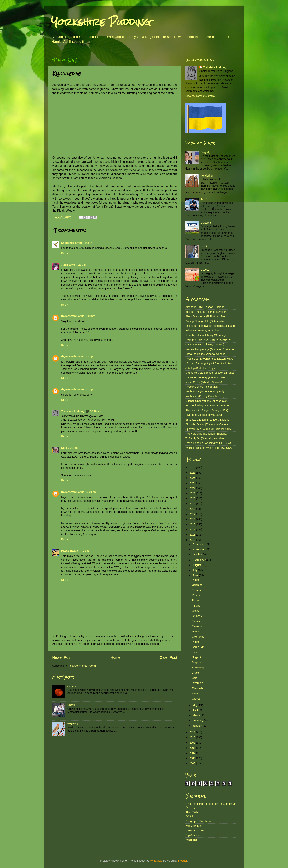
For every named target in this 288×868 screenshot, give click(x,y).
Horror (196, 631)
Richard (197, 600)
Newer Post (62, 657)
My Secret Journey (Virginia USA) (205, 377)
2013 (193, 535)
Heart (204, 246)
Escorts (196, 590)
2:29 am (73, 448)
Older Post (168, 657)
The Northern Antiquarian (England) (206, 434)
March (197, 715)
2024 (193, 478)
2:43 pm (89, 243)
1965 (195, 694)
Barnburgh (198, 647)
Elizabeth (197, 688)
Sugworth (198, 662)
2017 (193, 514)
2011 (193, 732)
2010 (193, 737)
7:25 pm (81, 265)
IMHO (204, 199)
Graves (196, 699)
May (196, 705)
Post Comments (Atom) (82, 666)
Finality (196, 606)
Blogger (182, 861)
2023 (193, 483)
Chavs (71, 705)
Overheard (198, 637)
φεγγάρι (72, 686)
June (196, 575)
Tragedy (205, 152)
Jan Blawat (68, 265)
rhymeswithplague (73, 316)
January (198, 726)
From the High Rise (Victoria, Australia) (208, 340)
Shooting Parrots (72, 243)
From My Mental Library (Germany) (206, 335)
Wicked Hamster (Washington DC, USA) (209, 448)
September (199, 560)
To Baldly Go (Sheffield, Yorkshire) (205, 438)
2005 (193, 763)
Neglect (196, 657)
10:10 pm (96, 411)
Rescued (197, 595)
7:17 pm (84, 551)
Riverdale (198, 683)
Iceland (196, 652)
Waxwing (73, 724)
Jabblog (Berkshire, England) (202, 368)
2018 (193, 509)
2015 (193, 524)
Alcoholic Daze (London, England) (205, 307)
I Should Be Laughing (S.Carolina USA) (208, 363)
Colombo (197, 585)
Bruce (195, 673)
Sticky (195, 611)
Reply (65, 253)
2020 (193, 498)
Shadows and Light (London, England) (208, 420)
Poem (195, 580)
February (198, 721)
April (196, 710)
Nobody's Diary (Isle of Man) (202, 387)
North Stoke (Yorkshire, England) (205, 391)
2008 (193, 748)
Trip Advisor (192, 835)
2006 (193, 758)
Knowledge (198, 668)
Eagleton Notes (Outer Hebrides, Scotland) (210, 326)
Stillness (197, 616)
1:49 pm (90, 316)
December (199, 544)
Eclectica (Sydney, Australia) (202, 331)
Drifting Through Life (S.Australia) (205, 321)
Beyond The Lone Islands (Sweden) (206, 312)
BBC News (192, 812)
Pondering (207, 176)
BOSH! (189, 816)
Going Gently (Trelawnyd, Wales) (205, 345)
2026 (193, 467)
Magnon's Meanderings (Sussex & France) (210, 373)
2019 (193, 504)
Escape (196, 621)
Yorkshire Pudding (101, 22)
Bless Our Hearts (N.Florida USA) (205, 316)
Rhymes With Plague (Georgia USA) (207, 410)
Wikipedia (191, 840)
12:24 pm (91, 492)
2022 (193, 488)
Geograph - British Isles (199, 821)
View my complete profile (200, 96)
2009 (193, 743)
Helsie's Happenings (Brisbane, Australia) (210, 349)
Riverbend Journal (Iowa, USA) (204, 415)
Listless (205, 270)
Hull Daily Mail (194, 826)
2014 (193, 530)
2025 (193, 473)
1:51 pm (90, 357)
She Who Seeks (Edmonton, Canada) (207, 424)
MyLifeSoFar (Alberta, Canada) (204, 382)
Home (116, 657)
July (195, 570)
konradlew (156, 861)
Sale (195, 678)
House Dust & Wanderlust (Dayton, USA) (209, 359)
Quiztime (206, 223)
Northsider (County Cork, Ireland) (205, 396)
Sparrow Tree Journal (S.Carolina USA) (208, 429)
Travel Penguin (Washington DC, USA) (208, 443)
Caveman (198, 626)
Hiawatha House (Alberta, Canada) (206, 354)
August (197, 565)
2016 (193, 519)
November (199, 549)
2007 (193, 753)
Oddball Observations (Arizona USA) (207, 401)
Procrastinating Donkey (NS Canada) (207, 405)
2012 (193, 540)
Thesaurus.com (194, 830)
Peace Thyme (70, 551)
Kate (64, 448)
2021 (193, 493)
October (198, 555)
